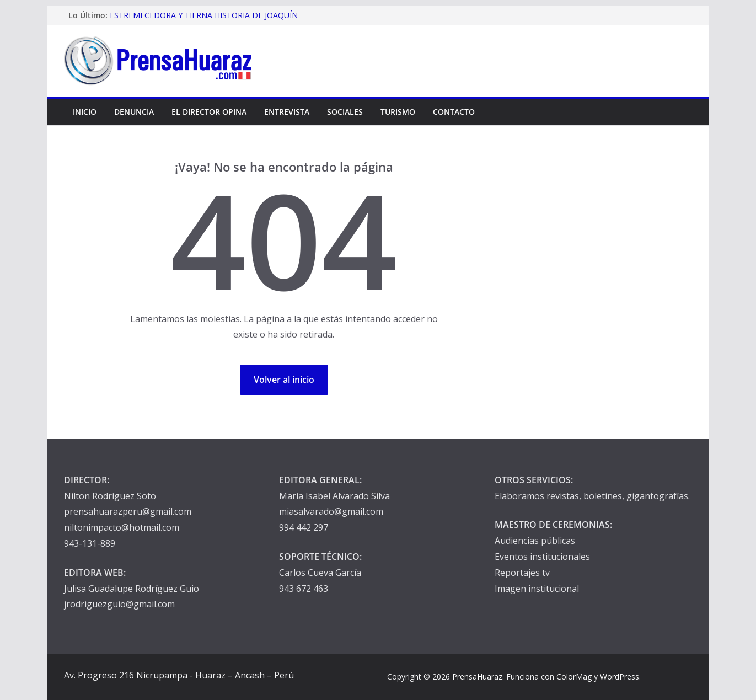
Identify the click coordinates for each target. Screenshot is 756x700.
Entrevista (287, 112)
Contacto (454, 112)
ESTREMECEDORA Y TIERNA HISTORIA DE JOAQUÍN (204, 15)
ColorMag (574, 677)
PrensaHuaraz (477, 677)
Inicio (85, 112)
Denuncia (134, 112)
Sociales (345, 112)
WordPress (620, 677)
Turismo (398, 112)
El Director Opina (209, 112)
